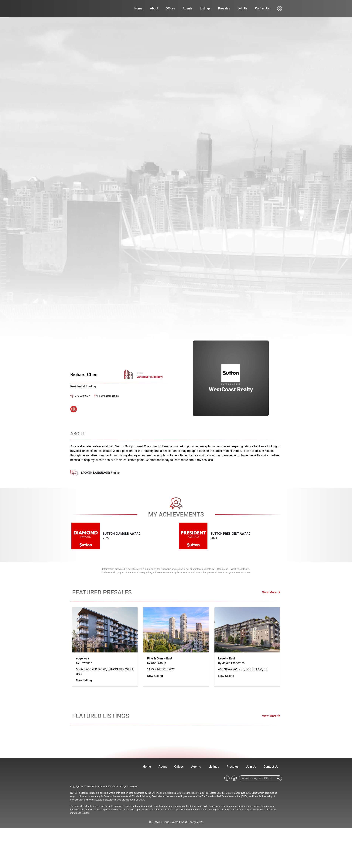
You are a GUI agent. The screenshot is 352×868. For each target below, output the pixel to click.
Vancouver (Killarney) (150, 377)
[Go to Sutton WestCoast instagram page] (234, 778)
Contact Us (262, 8)
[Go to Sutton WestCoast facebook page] (227, 778)
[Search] (278, 778)
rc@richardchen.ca (109, 396)
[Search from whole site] (280, 8)
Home (138, 8)
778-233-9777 (82, 396)
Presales (224, 8)
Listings (205, 8)
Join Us (243, 8)
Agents (188, 8)
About (154, 8)
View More (271, 592)
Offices (170, 8)
